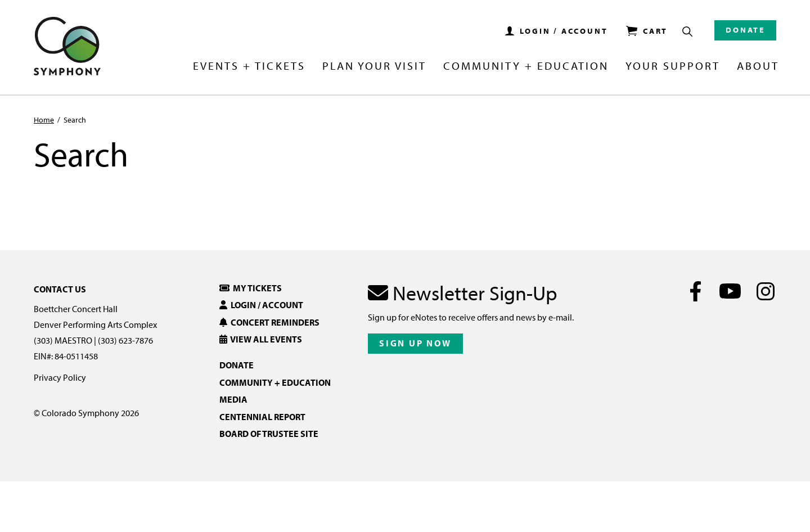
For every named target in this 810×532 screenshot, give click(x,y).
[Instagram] (765, 291)
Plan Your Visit (374, 66)
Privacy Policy (60, 377)
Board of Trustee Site (269, 434)
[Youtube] (730, 291)
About (758, 66)
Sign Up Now (415, 343)
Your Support (673, 66)
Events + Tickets (249, 66)
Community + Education (526, 66)
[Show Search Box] (687, 31)
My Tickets (251, 288)
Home (44, 120)
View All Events (261, 339)
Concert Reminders (269, 322)
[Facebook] (696, 291)
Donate (745, 30)
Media (233, 399)
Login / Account (261, 305)
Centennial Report (262, 417)
